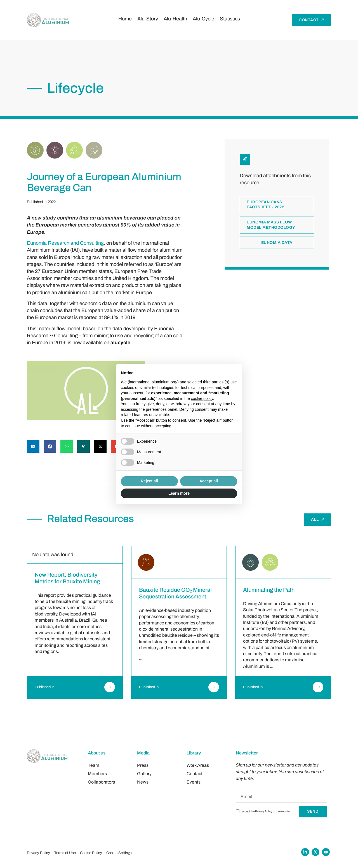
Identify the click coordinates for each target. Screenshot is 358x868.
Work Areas (198, 765)
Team (94, 765)
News (143, 782)
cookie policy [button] (202, 398)
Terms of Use (65, 853)
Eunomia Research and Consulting (65, 243)
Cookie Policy (91, 853)
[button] (33, 446)
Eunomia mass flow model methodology (271, 255)
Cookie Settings (119, 853)
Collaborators (101, 782)
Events (194, 782)
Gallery (144, 774)
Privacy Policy (38, 853)
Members (97, 774)
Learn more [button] (179, 493)
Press (143, 765)
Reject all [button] (149, 481)
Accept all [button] (209, 481)
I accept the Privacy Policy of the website (265, 812)
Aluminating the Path (269, 590)
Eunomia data (277, 273)
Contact (195, 774)
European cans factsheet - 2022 (265, 235)
